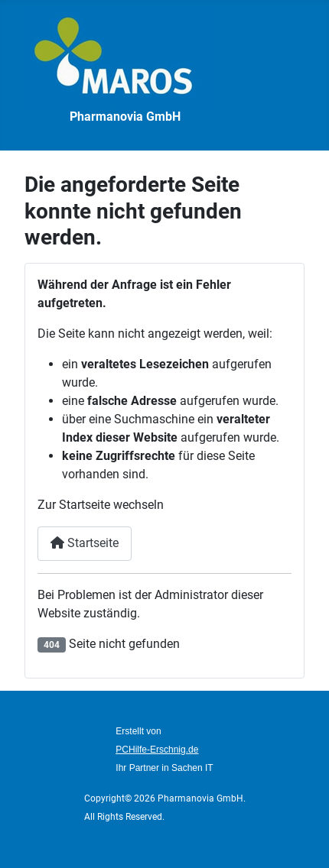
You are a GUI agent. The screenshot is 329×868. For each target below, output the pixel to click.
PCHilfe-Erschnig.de (157, 750)
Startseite (85, 543)
